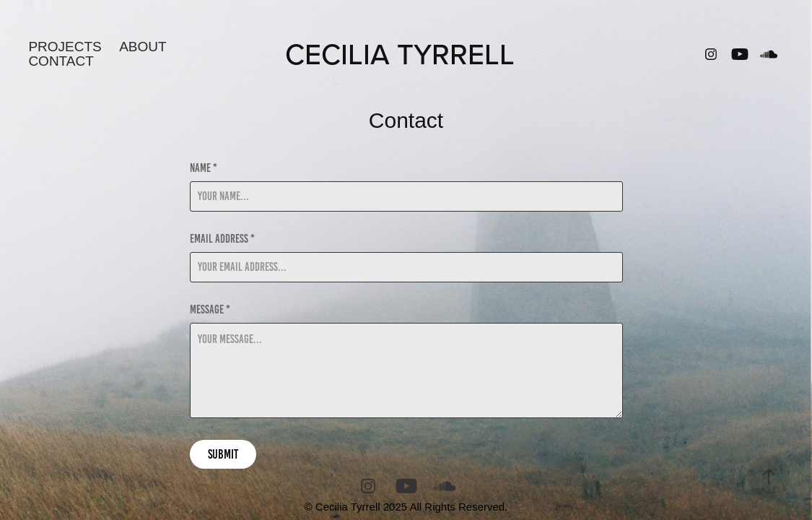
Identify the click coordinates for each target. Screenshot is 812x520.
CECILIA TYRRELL (400, 54)
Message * (210, 310)
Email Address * (222, 239)
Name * (204, 168)
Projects (65, 47)
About (143, 47)
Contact (61, 61)
